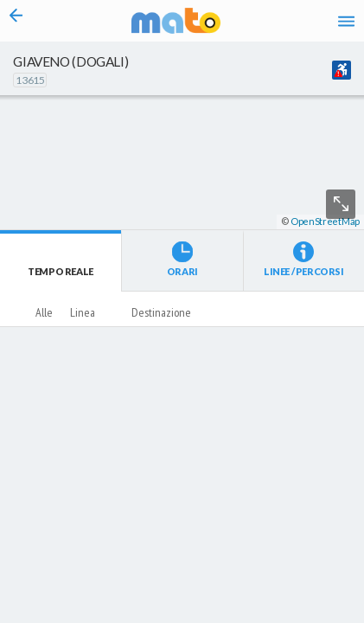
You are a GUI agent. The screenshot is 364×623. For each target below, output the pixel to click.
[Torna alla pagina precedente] (16, 21)
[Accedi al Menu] (346, 21)
